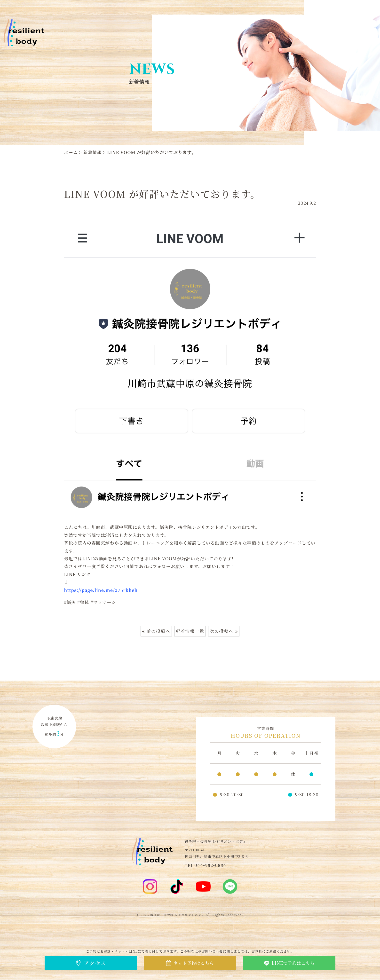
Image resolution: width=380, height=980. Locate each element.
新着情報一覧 (190, 631)
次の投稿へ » (224, 631)
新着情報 (93, 152)
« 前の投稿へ (156, 631)
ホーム (71, 152)
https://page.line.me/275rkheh (101, 590)
